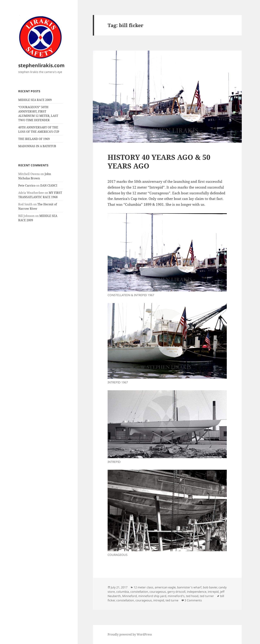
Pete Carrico (27, 185)
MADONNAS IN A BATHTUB (37, 146)
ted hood (192, 596)
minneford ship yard (152, 596)
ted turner (207, 596)
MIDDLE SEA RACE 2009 (35, 100)
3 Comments (193, 600)
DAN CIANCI (49, 185)
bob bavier (210, 587)
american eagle (165, 587)
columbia (123, 592)
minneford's (176, 596)
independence (197, 592)
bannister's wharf (189, 587)
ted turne (172, 600)
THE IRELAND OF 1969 (34, 139)
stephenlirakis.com (41, 65)
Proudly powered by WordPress (130, 634)
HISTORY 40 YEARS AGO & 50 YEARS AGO (159, 161)
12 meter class (143, 587)
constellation (139, 592)
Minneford (130, 596)
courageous (158, 592)
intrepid (213, 592)
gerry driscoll (176, 592)
